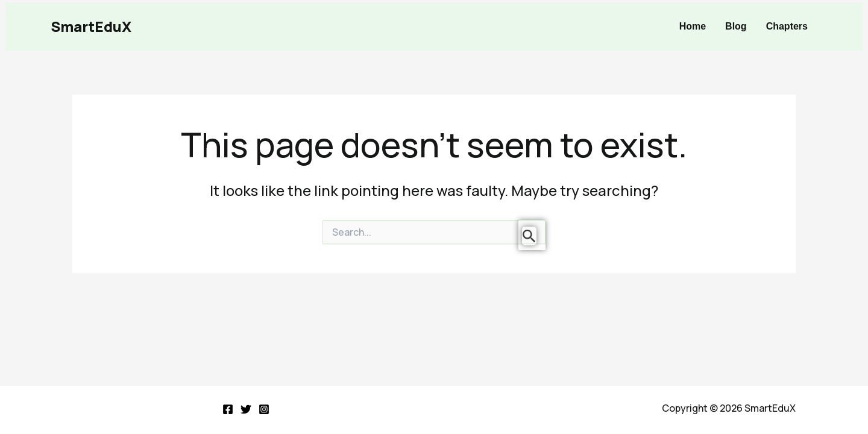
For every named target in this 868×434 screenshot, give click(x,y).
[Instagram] (264, 409)
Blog (736, 26)
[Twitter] (246, 409)
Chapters (787, 26)
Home (693, 26)
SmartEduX (91, 26)
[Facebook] (228, 409)
